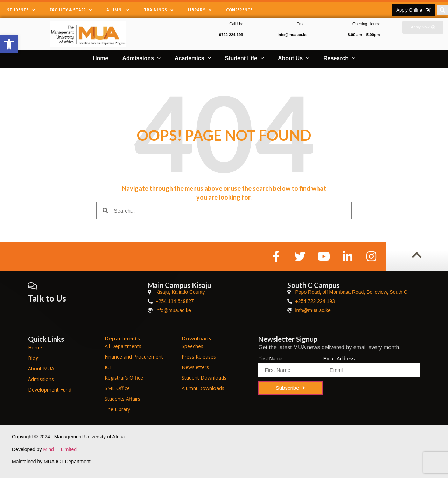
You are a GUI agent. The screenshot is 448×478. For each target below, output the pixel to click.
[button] (9, 44)
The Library (117, 409)
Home (100, 58)
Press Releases (199, 357)
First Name (270, 359)
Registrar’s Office (124, 378)
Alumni (118, 10)
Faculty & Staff (71, 10)
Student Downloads (204, 378)
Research (339, 58)
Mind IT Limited (60, 449)
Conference (239, 10)
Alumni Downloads (203, 388)
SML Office (117, 388)
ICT (108, 367)
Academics (193, 58)
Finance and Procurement (134, 357)
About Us (294, 58)
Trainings (159, 10)
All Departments (123, 346)
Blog (33, 358)
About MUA (41, 369)
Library (200, 10)
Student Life (244, 58)
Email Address (339, 359)
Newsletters (195, 367)
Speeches (192, 346)
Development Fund (50, 390)
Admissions (141, 58)
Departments (122, 338)
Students (21, 10)
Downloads (197, 338)
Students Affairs (122, 399)
